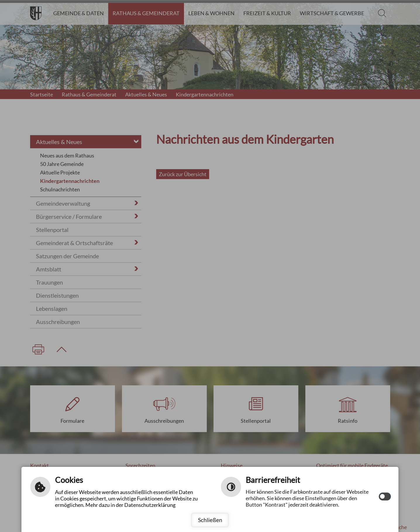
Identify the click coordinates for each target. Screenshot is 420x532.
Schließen (210, 520)
